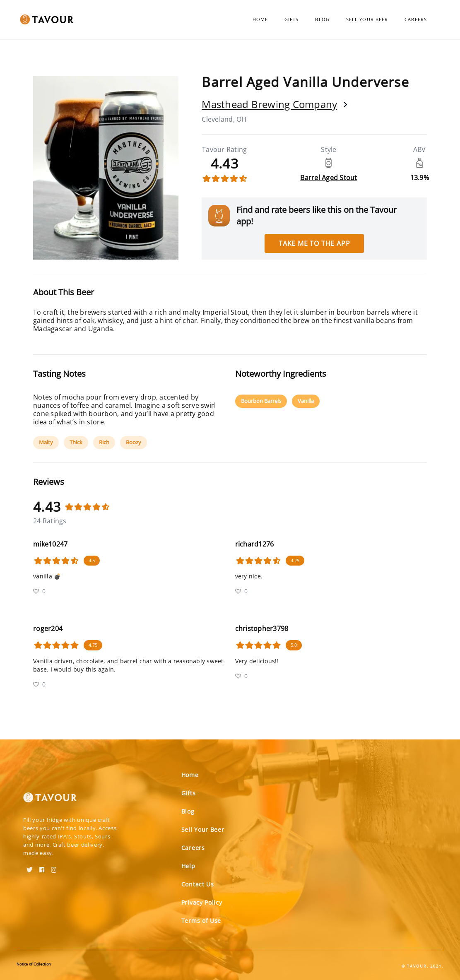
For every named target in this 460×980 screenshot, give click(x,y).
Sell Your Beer (367, 19)
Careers (416, 19)
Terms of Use (201, 921)
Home (260, 19)
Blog (322, 19)
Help (188, 866)
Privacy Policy (202, 902)
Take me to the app (314, 243)
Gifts (292, 19)
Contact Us (198, 884)
